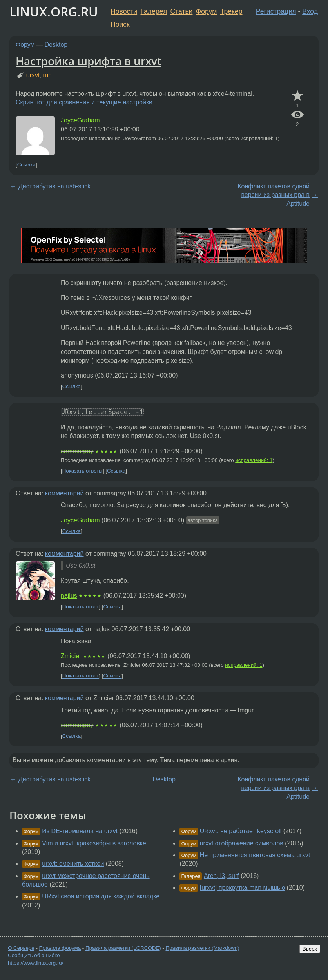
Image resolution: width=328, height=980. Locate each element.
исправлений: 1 (254, 460)
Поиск (120, 24)
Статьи (181, 11)
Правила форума (60, 948)
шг (47, 75)
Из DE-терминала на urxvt (80, 831)
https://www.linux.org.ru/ (35, 963)
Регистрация (276, 11)
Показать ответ (81, 607)
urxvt (33, 75)
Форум (206, 11)
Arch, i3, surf (221, 876)
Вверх (310, 949)
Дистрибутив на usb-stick (54, 186)
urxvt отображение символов (242, 843)
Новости (124, 11)
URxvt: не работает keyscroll (241, 831)
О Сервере (21, 948)
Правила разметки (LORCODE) (123, 948)
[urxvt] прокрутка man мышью (242, 888)
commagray (77, 451)
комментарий (64, 493)
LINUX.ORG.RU (54, 12)
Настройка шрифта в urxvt (89, 61)
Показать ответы (82, 471)
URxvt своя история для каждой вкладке (101, 896)
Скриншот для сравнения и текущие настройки (84, 102)
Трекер (231, 11)
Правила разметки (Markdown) (202, 948)
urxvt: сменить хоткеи (73, 864)
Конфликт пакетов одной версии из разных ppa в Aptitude (274, 195)
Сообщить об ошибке (34, 955)
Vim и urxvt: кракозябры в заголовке (94, 843)
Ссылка (26, 165)
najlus (69, 596)
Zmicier (71, 656)
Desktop (56, 45)
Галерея (154, 11)
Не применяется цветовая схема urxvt (255, 855)
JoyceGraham (80, 120)
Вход (310, 11)
